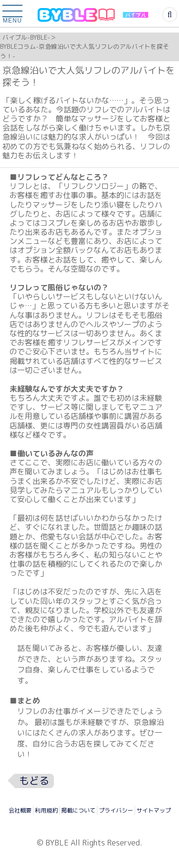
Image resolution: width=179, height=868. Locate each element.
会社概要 (20, 810)
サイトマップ (154, 810)
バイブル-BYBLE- (26, 37)
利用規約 (46, 810)
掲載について (78, 810)
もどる (34, 781)
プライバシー (116, 810)
